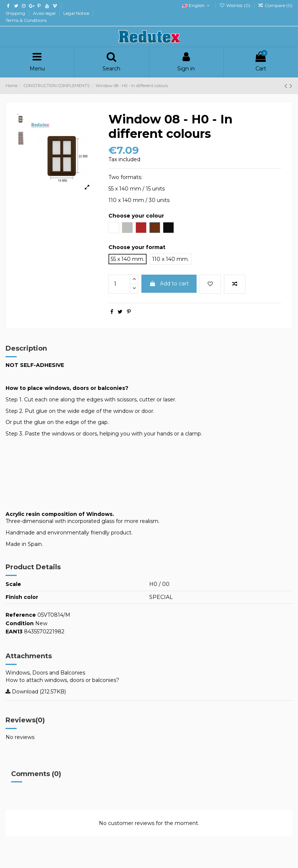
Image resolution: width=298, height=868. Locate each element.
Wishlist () (235, 5)
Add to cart (169, 284)
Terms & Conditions (26, 20)
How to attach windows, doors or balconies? (62, 680)
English (197, 5)
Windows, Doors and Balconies (45, 673)
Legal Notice (77, 13)
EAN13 (14, 632)
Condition (20, 623)
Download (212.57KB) (36, 692)
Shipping (16, 13)
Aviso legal (45, 13)
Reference (21, 615)
